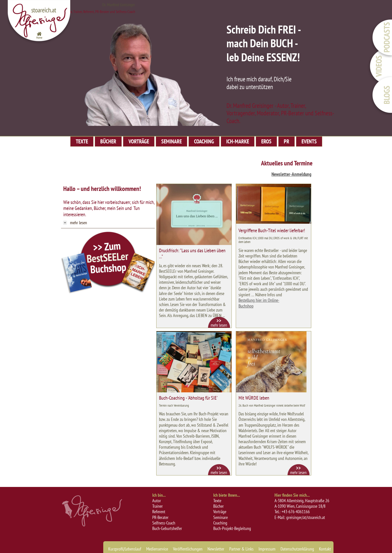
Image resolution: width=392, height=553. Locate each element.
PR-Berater (160, 517)
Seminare (220, 517)
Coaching (220, 523)
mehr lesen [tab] (75, 223)
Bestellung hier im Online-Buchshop (259, 303)
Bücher (218, 506)
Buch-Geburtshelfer (167, 528)
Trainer (157, 506)
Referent (159, 512)
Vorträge (220, 512)
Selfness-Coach (164, 523)
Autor (157, 501)
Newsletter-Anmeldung (291, 174)
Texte (217, 501)
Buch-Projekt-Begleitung (232, 528)
